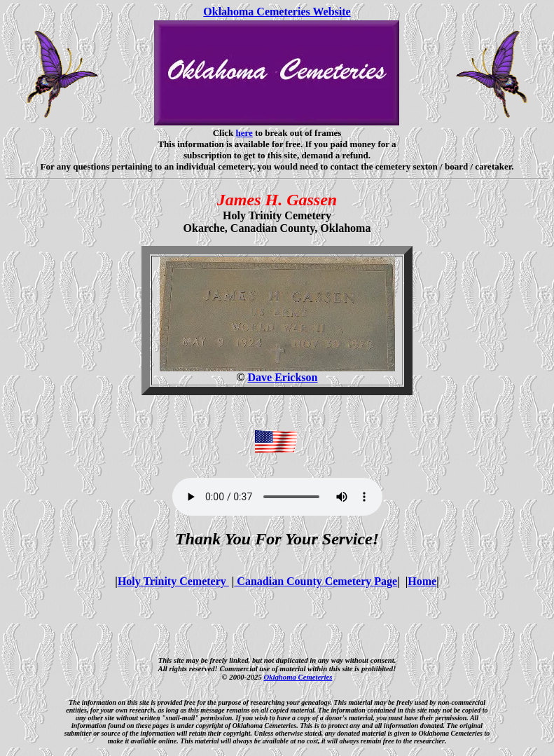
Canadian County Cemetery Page (316, 581)
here (244, 133)
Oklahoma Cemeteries (298, 677)
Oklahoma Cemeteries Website (277, 12)
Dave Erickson (282, 377)
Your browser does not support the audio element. (277, 497)
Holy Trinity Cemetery (173, 581)
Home (422, 581)
